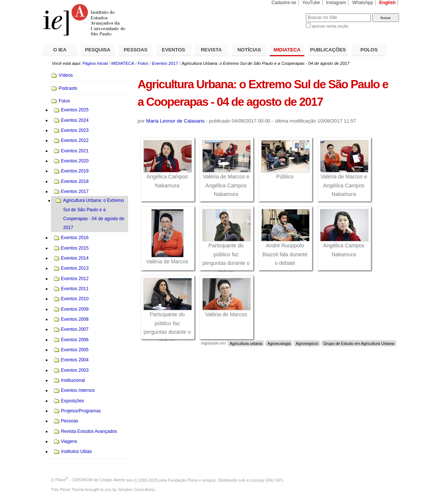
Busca (288, 13)
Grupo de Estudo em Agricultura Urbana (359, 343)
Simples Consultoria (136, 489)
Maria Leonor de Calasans (175, 121)
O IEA (60, 50)
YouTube (311, 3)
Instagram (336, 3)
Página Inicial (95, 63)
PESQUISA (98, 50)
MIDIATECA (287, 50)
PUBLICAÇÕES (328, 50)
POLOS (369, 50)
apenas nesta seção (330, 26)
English (387, 3)
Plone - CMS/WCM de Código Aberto (90, 480)
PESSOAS (136, 50)
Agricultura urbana (246, 343)
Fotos (143, 63)
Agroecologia (279, 343)
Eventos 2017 (165, 63)
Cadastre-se (284, 3)
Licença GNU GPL (267, 480)
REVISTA (211, 50)
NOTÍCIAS (249, 50)
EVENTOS (173, 50)
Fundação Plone (183, 480)
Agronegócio (307, 343)
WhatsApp (363, 3)
